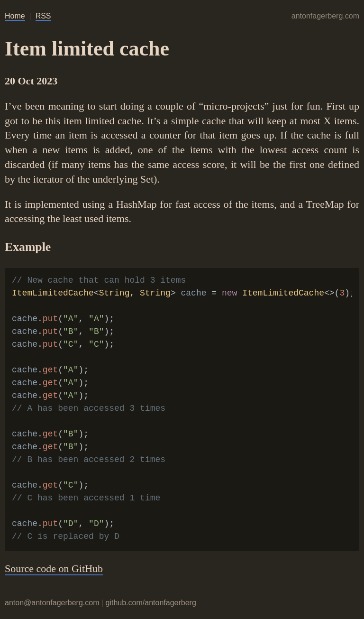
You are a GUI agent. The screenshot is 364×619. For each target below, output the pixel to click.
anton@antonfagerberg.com (52, 603)
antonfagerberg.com (325, 16)
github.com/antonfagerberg (151, 603)
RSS (43, 16)
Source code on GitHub (54, 568)
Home (15, 16)
